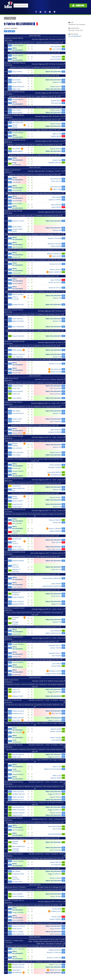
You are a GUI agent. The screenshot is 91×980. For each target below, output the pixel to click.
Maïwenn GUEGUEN (55, 432)
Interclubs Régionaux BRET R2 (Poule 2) (51, 212)
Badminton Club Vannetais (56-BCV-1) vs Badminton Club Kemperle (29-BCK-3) (35, 483)
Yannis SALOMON (56, 59)
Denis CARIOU (17, 110)
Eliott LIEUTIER (17, 523)
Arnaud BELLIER (17, 504)
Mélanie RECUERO (55, 970)
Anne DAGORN (17, 448)
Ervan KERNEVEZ (56, 631)
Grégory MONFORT (55, 950)
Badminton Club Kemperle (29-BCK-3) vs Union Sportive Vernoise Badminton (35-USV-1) (35, 250)
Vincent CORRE (56, 917)
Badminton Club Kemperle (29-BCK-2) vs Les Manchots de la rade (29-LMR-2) (35, 175)
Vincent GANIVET (17, 894)
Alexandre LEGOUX (55, 671)
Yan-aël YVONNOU (18, 896)
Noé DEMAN (16, 149)
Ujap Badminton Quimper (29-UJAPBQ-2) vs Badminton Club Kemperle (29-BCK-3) (35, 890)
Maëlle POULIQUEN (18, 810)
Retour (11, 18)
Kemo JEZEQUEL (56, 47)
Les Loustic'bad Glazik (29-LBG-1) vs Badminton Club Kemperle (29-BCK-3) (35, 868)
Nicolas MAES (57, 909)
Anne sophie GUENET (54, 549)
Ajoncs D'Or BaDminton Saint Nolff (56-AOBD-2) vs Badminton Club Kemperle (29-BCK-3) (35, 292)
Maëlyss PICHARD (18, 321)
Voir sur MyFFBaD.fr (75, 36)
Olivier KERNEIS (56, 584)
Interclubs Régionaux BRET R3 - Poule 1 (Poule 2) (48, 437)
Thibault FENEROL (55, 452)
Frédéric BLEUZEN (18, 711)
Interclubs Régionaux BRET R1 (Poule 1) (51, 902)
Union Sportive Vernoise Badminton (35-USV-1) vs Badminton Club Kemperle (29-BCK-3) (35, 331)
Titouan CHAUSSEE (18, 336)
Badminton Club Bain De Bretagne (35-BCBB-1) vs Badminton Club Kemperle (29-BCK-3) (35, 314)
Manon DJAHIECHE (55, 272)
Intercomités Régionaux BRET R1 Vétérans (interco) (48, 553)
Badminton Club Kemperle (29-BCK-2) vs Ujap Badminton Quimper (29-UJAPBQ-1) (35, 905)
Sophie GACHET (17, 929)
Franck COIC (16, 388)
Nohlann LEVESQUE (18, 354)
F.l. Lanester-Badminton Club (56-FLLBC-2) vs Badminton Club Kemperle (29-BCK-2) (35, 923)
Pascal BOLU (16, 486)
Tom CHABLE (16, 455)
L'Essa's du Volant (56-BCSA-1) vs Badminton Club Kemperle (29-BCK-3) (35, 493)
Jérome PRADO (17, 227)
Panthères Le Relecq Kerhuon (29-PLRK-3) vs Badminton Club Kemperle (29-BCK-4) (35, 107)
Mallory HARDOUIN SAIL (53, 633)
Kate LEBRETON (17, 357)
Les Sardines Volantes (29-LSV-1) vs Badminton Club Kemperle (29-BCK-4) (35, 838)
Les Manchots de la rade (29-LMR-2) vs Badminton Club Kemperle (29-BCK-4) (35, 120)
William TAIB (16, 89)
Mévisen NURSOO (55, 269)
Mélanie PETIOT (17, 433)
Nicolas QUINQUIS (55, 465)
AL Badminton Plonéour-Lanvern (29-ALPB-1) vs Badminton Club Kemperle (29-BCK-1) (35, 383)
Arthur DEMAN (57, 197)
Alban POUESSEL (56, 430)
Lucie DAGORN (56, 740)
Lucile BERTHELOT (18, 413)
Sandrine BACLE (17, 507)
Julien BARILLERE (18, 123)
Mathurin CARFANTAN (54, 254)
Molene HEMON (56, 246)
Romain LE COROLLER (54, 952)
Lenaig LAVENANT (18, 912)
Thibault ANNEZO (18, 46)
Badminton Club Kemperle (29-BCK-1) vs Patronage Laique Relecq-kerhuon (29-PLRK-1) (35, 946)
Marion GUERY (57, 256)
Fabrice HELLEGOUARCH (53, 72)
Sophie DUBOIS (17, 82)
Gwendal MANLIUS (18, 754)
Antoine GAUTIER (56, 862)
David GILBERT (56, 57)
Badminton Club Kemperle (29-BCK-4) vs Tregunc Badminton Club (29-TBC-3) (35, 96)
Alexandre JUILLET (18, 713)
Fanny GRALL (16, 720)
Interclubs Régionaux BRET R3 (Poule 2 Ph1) (50, 93)
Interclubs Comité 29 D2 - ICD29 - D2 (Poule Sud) (48, 819)
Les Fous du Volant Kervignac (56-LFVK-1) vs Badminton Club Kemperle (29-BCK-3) (35, 216)
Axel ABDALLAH (56, 369)
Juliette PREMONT (55, 531)
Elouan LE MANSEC (55, 528)
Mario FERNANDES (18, 327)
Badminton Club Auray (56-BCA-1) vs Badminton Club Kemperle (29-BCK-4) (35, 68)
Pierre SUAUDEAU (56, 388)
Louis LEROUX (57, 49)
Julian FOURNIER (56, 280)
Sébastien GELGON (18, 813)
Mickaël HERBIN (17, 283)
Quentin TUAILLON (18, 949)
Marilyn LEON (16, 757)
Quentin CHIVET (17, 419)
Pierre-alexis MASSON (54, 472)
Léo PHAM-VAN (56, 865)
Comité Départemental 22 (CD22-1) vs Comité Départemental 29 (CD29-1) (35, 557)
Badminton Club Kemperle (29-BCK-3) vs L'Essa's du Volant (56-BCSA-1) (35, 642)
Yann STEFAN (57, 829)
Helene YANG (57, 189)
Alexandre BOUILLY (55, 645)
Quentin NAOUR (56, 101)
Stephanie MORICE (18, 604)
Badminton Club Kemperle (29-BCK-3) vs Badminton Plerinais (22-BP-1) (35, 276)
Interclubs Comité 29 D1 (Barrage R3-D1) (51, 887)
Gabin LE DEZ (57, 134)
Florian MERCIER (17, 319)
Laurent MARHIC (17, 112)
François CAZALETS (55, 520)
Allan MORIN (16, 411)
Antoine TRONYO (18, 501)
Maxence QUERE (56, 729)
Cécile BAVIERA (17, 190)
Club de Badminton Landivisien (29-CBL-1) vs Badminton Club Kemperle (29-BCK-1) (35, 962)
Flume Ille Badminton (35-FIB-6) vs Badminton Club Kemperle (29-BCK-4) (35, 76)
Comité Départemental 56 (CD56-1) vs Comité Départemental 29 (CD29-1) (35, 590)
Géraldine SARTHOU (55, 163)
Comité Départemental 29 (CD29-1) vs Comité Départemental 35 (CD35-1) (35, 574)
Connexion (78, 5)
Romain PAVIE (17, 539)
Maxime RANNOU (56, 919)
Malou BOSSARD (18, 247)
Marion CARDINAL (18, 549)
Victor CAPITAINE (18, 452)
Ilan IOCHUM (16, 80)
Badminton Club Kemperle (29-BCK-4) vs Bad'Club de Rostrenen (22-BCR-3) (35, 53)
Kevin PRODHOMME (55, 826)
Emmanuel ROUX (56, 475)
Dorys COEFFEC (17, 72)
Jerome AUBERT (17, 204)
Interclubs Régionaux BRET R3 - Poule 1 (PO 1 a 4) (48, 403)
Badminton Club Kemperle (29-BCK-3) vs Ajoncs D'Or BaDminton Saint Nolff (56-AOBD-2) (35, 260)
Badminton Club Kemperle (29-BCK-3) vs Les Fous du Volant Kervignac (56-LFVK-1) (35, 360)
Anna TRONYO (57, 656)
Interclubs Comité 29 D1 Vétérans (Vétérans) (50, 379)
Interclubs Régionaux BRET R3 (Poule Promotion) (48, 39)
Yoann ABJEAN (17, 398)
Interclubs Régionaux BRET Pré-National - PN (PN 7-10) (46, 171)
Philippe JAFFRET (17, 815)
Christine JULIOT (56, 911)
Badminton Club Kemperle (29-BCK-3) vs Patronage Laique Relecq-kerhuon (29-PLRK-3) (35, 858)
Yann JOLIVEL (57, 522)
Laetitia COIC (16, 692)
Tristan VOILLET (56, 181)
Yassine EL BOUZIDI (19, 926)
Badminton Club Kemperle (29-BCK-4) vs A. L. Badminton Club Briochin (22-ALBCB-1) (35, 43)
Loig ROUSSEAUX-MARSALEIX (52, 578)
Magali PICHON (56, 604)
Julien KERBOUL (56, 205)
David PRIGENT (56, 207)
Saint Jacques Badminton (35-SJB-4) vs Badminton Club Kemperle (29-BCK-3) (35, 407)
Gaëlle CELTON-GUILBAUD (53, 769)
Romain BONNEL (18, 386)
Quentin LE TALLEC (18, 221)
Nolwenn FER (57, 82)
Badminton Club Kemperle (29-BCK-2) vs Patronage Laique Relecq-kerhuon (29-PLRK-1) (35, 193)
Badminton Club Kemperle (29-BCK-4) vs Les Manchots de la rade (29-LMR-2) (35, 155)
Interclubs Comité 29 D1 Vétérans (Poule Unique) (49, 681)
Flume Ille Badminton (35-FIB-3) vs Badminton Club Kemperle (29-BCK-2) (35, 536)
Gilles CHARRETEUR (18, 846)
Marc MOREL (16, 871)
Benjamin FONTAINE (55, 238)
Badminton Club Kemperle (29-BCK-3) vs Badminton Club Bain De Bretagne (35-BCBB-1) (35, 234)
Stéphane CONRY (18, 696)
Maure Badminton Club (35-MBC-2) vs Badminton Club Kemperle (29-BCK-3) (35, 346)
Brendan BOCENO (55, 264)
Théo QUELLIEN (56, 103)
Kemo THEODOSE (18, 934)
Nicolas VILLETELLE (55, 282)
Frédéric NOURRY (56, 896)
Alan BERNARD (17, 972)
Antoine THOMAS (56, 731)
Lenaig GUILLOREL (18, 874)
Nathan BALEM (17, 350)
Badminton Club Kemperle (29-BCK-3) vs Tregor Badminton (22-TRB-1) (35, 425)
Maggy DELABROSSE (54, 692)
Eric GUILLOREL (17, 882)
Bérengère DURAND (55, 467)
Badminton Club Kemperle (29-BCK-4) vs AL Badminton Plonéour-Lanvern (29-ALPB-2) (35, 823)
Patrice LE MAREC (18, 932)
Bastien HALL (57, 160)
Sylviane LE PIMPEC (55, 200)
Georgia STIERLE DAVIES (53, 674)
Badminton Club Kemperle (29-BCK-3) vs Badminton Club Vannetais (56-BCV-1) (35, 627)
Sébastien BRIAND (18, 561)
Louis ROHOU (16, 182)
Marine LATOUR (56, 372)
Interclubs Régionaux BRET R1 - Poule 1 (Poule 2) (48, 511)
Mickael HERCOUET (18, 87)
